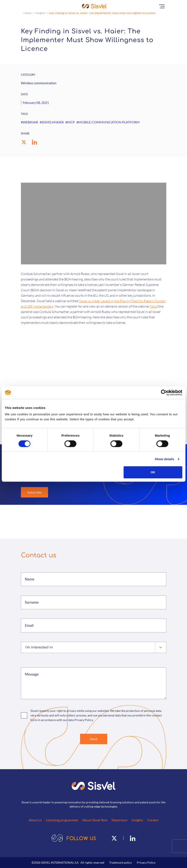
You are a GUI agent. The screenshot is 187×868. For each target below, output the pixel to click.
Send (94, 739)
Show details (165, 459)
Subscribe (34, 492)
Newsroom (120, 820)
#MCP (70, 122)
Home (27, 13)
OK (153, 472)
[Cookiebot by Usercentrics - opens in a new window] (164, 393)
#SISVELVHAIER (52, 122)
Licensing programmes (62, 820)
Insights (40, 13)
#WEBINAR (29, 122)
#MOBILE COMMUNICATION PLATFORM (108, 122)
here (153, 306)
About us (35, 820)
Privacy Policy (146, 862)
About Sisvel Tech (95, 820)
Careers (153, 820)
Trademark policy (121, 862)
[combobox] (26, 647)
